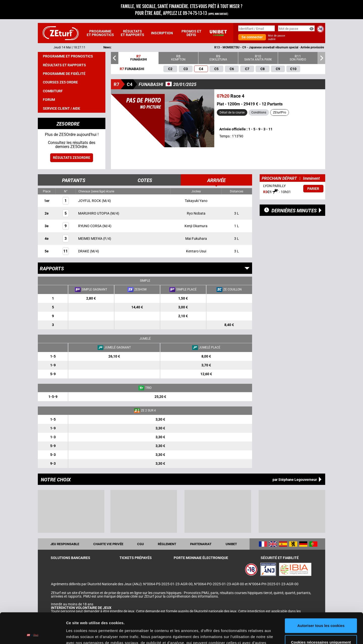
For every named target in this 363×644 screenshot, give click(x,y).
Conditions (259, 112)
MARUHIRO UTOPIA (94, 213)
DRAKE (84, 251)
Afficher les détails (83, 634)
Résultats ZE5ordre (72, 158)
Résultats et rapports (132, 33)
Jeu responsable (65, 544)
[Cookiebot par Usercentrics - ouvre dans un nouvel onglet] (33, 634)
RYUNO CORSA (90, 226)
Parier (313, 189)
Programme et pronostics (100, 33)
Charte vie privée (108, 544)
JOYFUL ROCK (90, 201)
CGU (141, 544)
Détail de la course (232, 112)
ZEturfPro (280, 112)
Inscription (162, 33)
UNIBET (231, 544)
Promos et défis (191, 33)
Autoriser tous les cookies (321, 597)
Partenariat (201, 544)
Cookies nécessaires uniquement (321, 613)
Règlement (167, 544)
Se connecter (252, 37)
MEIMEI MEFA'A (91, 239)
